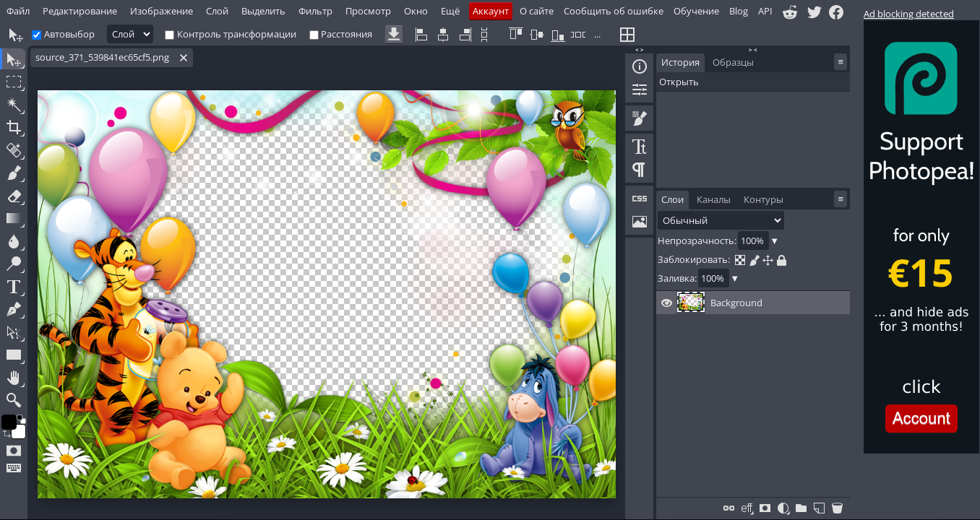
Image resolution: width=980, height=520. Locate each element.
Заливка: (677, 278)
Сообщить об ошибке (614, 11)
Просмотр (368, 11)
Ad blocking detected (909, 14)
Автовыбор (69, 34)
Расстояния (347, 34)
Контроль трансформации (237, 34)
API (765, 11)
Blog (739, 11)
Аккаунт (491, 11)
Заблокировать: (695, 259)
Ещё (450, 11)
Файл (18, 11)
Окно (416, 11)
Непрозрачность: (697, 240)
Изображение (162, 11)
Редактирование (80, 11)
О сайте (537, 11)
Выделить (263, 11)
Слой (217, 11)
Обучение (696, 11)
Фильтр (315, 11)
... (597, 34)
